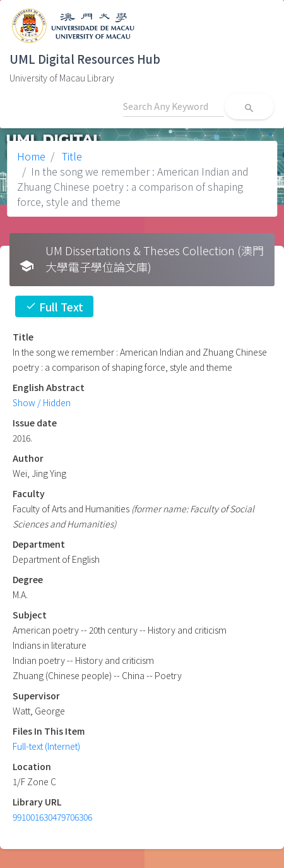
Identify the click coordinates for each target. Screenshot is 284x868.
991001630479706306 (52, 817)
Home (31, 156)
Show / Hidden (42, 402)
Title (71, 156)
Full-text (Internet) (46, 746)
